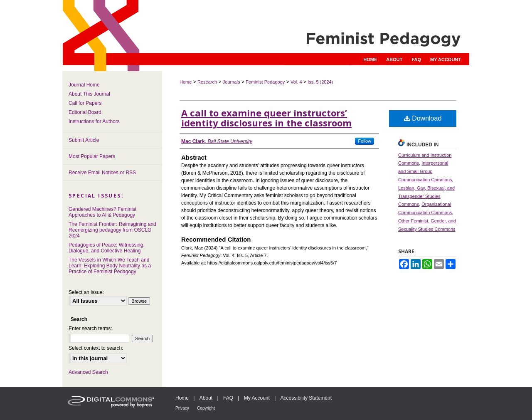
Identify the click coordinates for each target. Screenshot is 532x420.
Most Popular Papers (92, 156)
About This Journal (89, 94)
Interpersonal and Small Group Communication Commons (425, 171)
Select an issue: (86, 292)
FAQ (228, 398)
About (206, 398)
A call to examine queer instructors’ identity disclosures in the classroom (266, 118)
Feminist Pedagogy (265, 82)
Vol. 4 (296, 82)
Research (207, 82)
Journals (232, 82)
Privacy (182, 408)
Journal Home (84, 85)
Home (186, 82)
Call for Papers (85, 103)
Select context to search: (96, 348)
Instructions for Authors (94, 121)
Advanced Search (88, 372)
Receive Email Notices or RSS (102, 173)
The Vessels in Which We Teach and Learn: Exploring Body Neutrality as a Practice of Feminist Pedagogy (110, 266)
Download (423, 118)
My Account (257, 398)
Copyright (206, 408)
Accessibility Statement (306, 398)
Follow (365, 141)
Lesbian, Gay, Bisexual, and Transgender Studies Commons (426, 196)
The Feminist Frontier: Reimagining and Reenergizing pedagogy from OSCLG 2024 (112, 230)
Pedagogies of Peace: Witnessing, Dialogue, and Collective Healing (107, 248)
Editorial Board (85, 112)
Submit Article (84, 140)
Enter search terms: (90, 329)
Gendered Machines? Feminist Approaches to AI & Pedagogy (102, 212)
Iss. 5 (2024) (320, 82)
